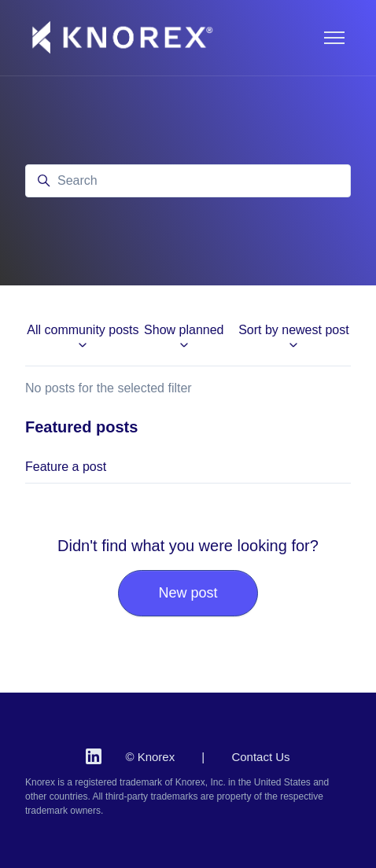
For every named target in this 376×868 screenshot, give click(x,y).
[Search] (188, 181)
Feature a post (66, 467)
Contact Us (260, 757)
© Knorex (150, 757)
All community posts (83, 337)
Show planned (184, 337)
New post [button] (188, 593)
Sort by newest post (294, 337)
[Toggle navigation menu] (334, 38)
